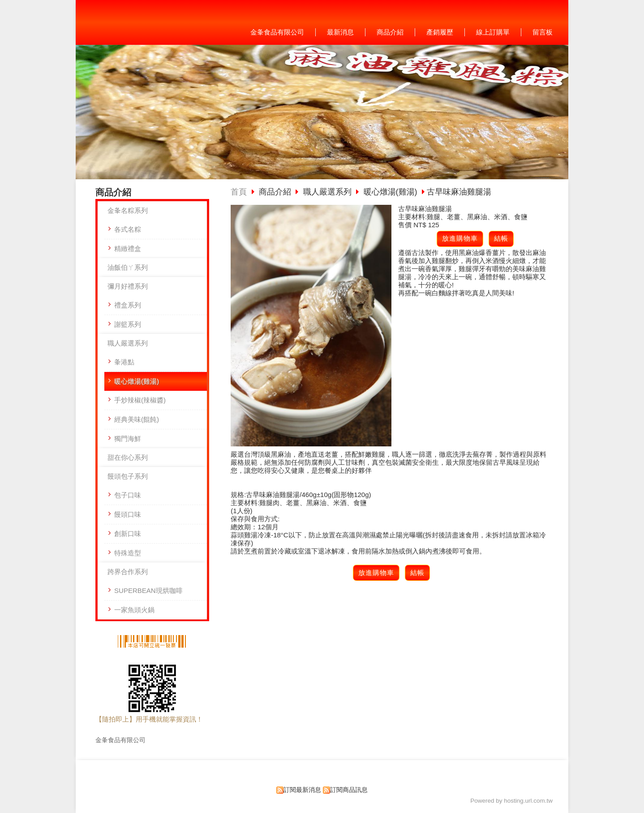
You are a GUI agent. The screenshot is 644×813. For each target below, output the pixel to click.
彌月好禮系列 (128, 286)
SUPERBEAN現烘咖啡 (148, 590)
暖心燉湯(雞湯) (137, 381)
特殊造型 (128, 553)
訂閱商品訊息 (349, 790)
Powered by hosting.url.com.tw (511, 801)
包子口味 (128, 495)
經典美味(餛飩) (137, 419)
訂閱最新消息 (302, 790)
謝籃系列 (128, 324)
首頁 (239, 192)
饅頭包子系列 (128, 476)
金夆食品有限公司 (120, 740)
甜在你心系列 (128, 457)
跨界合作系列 (128, 572)
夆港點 (124, 362)
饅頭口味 (128, 514)
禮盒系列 (128, 305)
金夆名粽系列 (128, 210)
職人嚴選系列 (128, 343)
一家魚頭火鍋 (134, 610)
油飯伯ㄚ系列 (128, 267)
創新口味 (128, 534)
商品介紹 (276, 192)
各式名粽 (128, 229)
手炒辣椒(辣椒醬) (140, 400)
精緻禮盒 (128, 249)
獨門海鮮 (128, 439)
